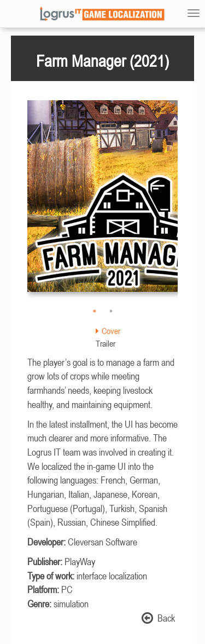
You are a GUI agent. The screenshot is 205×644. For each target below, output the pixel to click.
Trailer (106, 343)
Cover (108, 331)
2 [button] (111, 311)
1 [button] (95, 311)
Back (158, 618)
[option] (102, 202)
